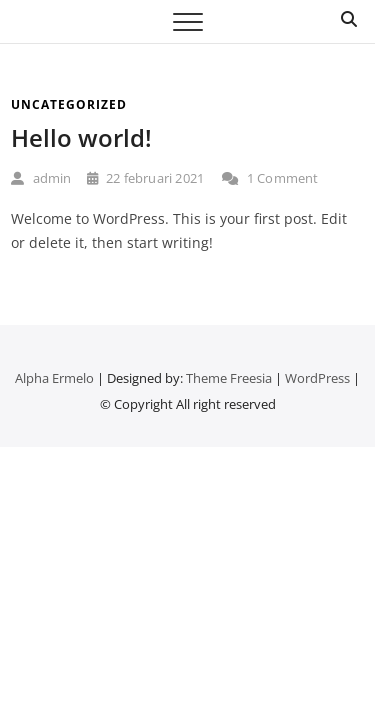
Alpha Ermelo (54, 378)
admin (41, 178)
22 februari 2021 (146, 178)
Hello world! (81, 137)
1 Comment (270, 178)
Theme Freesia (229, 378)
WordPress (317, 378)
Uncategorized (69, 104)
